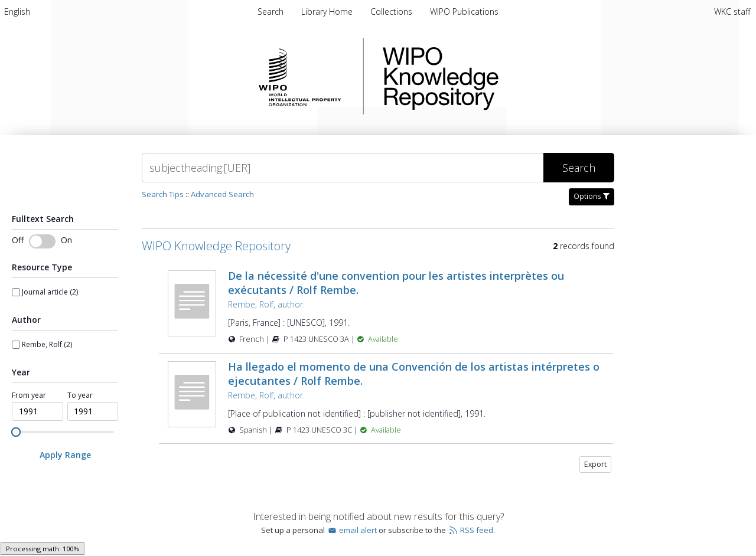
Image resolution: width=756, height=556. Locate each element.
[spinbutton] (38, 411)
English (17, 12)
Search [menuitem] (271, 12)
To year (80, 395)
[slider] (16, 432)
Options (592, 196)
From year (29, 395)
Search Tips (163, 194)
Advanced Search (222, 194)
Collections (392, 12)
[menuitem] (17, 12)
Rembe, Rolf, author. (266, 304)
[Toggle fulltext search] (42, 241)
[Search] (343, 168)
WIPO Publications (464, 12)
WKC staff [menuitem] (732, 12)
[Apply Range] (65, 455)
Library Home (328, 12)
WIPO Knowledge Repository (489, 76)
